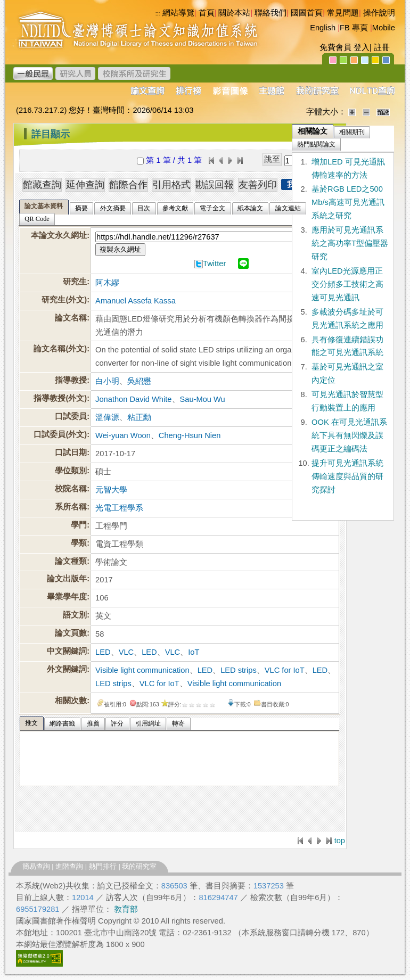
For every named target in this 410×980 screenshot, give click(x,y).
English (323, 28)
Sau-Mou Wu (203, 399)
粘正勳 (139, 417)
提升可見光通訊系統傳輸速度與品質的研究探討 (347, 476)
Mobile (384, 28)
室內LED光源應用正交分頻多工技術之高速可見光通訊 (347, 284)
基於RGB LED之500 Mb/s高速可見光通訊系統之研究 (348, 202)
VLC (126, 652)
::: (16, 130)
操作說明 (379, 13)
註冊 (382, 47)
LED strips (239, 670)
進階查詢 (69, 866)
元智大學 (111, 490)
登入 (362, 47)
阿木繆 (107, 283)
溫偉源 (107, 417)
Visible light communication (142, 670)
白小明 (107, 381)
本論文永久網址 (59, 235)
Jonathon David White (133, 399)
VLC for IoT (285, 670)
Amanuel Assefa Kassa (136, 301)
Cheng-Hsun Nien (190, 435)
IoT (194, 652)
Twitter (214, 263)
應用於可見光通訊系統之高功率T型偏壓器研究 (350, 243)
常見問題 (343, 13)
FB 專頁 (354, 28)
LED (103, 652)
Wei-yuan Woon (123, 435)
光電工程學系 (119, 508)
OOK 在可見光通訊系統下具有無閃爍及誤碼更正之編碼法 (349, 435)
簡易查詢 (36, 866)
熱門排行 (103, 866)
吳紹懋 (139, 381)
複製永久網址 (120, 249)
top (340, 841)
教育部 (126, 909)
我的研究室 (139, 866)
